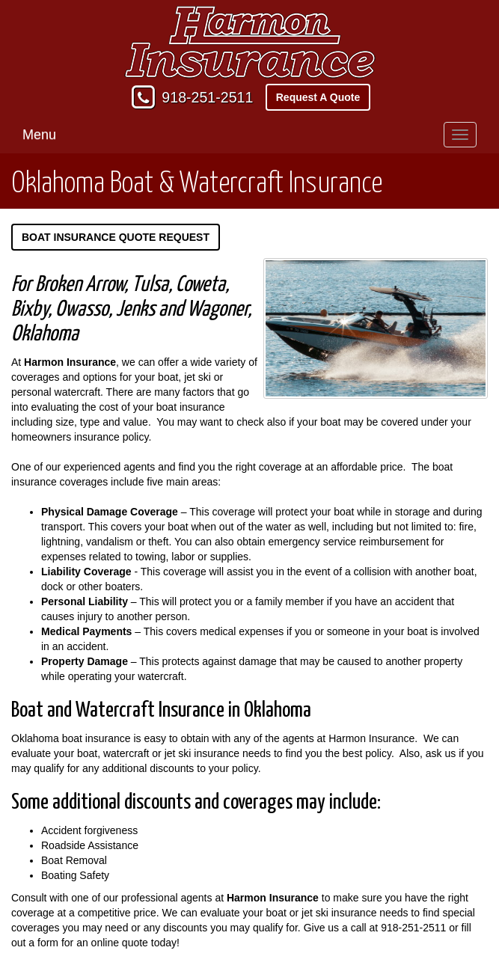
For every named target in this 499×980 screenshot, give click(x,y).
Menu (39, 135)
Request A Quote (318, 97)
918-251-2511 (207, 97)
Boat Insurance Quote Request (116, 237)
